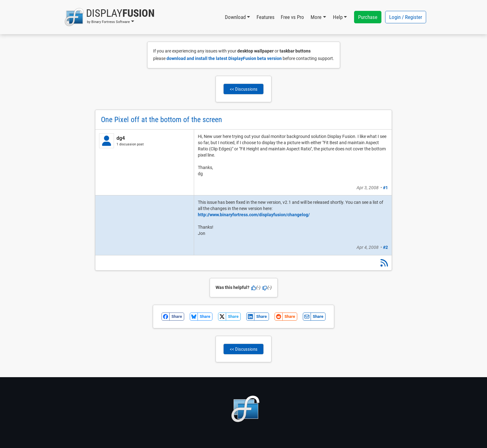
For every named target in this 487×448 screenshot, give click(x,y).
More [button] (316, 17)
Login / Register (406, 17)
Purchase (368, 17)
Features (266, 17)
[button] (109, 17)
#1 (385, 188)
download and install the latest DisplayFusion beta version (224, 58)
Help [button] (338, 17)
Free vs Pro (292, 17)
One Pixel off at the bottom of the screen (162, 120)
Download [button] (235, 17)
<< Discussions (244, 89)
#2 (385, 247)
